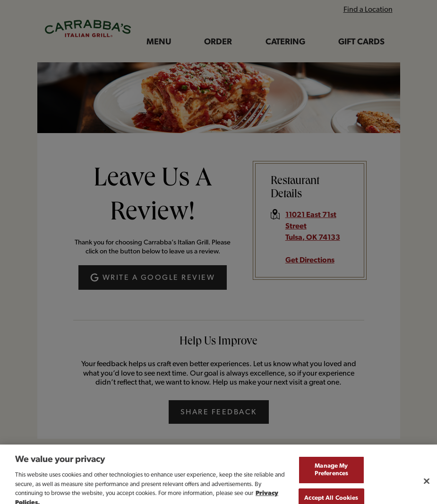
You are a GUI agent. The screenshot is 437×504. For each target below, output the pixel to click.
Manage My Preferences (331, 476)
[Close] (427, 487)
